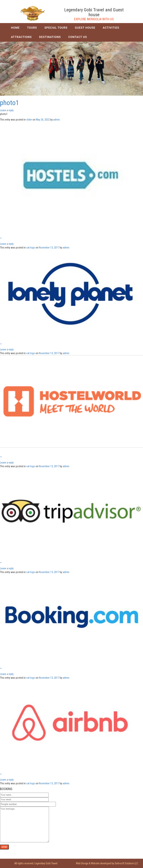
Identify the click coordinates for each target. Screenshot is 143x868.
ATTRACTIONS (21, 37)
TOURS (32, 28)
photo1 (9, 103)
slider (29, 120)
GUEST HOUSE (85, 28)
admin (57, 120)
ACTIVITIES (111, 28)
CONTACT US (78, 37)
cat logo (31, 248)
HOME (15, 28)
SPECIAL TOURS (56, 28)
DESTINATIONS (50, 37)
